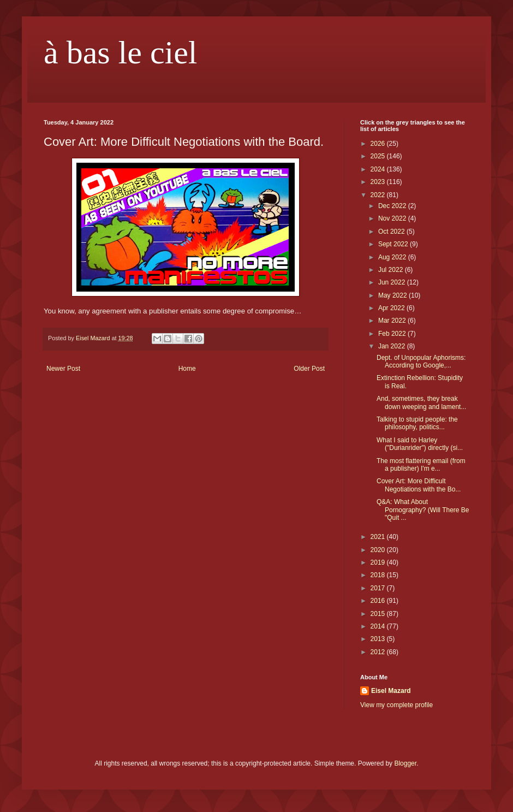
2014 (379, 626)
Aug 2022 (393, 257)
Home (187, 369)
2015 (379, 614)
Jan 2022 (393, 346)
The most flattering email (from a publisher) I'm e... (421, 465)
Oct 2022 (392, 232)
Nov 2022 (393, 218)
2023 (379, 182)
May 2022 (393, 295)
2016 (379, 601)
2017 (379, 588)
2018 (379, 575)
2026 (379, 144)
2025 (379, 156)
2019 (379, 562)
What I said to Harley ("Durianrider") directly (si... (420, 444)
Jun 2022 (393, 282)
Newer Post (63, 369)
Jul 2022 (392, 270)
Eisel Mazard (391, 691)
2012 (379, 652)
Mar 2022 (393, 321)
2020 (379, 550)
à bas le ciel (121, 52)
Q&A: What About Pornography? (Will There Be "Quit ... (423, 510)
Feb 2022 (393, 334)
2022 (379, 195)
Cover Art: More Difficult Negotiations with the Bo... (419, 485)
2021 (379, 537)
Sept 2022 (394, 244)
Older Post (309, 369)
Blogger (405, 763)
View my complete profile (396, 705)
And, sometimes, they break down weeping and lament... (421, 402)
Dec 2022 (393, 206)
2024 (379, 169)
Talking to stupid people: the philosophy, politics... (417, 423)
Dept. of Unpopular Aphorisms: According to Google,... (421, 361)
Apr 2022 (392, 308)
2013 (379, 639)
